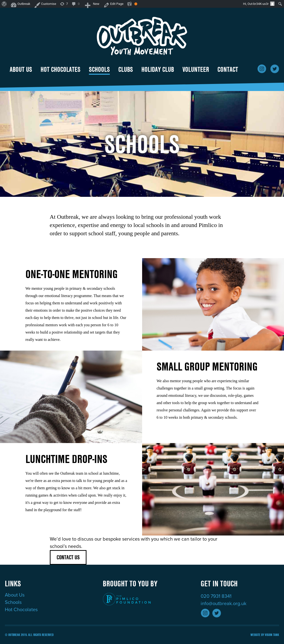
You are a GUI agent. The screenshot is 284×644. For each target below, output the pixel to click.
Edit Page (111, 4)
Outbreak (23, 4)
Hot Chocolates (60, 69)
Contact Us (68, 557)
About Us (21, 69)
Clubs (126, 69)
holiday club (158, 69)
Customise (47, 4)
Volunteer (196, 69)
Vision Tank (272, 635)
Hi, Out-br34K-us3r (259, 4)
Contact (228, 69)
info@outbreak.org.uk (224, 604)
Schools (99, 69)
